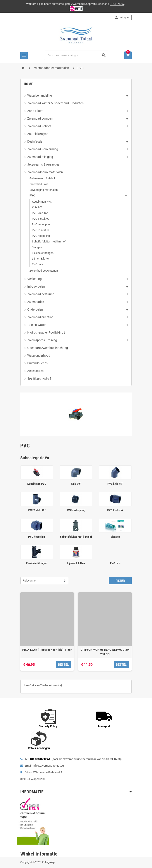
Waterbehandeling (40, 95)
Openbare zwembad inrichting (48, 348)
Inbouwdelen (36, 286)
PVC (32, 195)
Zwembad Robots (39, 126)
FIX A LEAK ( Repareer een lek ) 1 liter (47, 650)
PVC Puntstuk (40, 230)
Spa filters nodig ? (39, 378)
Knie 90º (37, 207)
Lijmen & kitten (41, 259)
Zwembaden (36, 302)
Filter (120, 581)
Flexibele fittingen (43, 253)
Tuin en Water (36, 325)
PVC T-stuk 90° (41, 219)
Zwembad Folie (39, 184)
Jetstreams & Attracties (43, 164)
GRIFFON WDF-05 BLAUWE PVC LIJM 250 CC (105, 652)
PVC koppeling (41, 236)
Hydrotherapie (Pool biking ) (46, 332)
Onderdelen (35, 309)
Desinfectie (35, 141)
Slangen (37, 247)
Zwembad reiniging (40, 157)
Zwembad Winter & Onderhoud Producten (55, 103)
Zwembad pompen (40, 118)
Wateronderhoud (39, 355)
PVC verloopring (42, 224)
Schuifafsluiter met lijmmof (49, 241)
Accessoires (35, 371)
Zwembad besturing (41, 294)
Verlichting (35, 279)
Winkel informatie (39, 854)
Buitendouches (37, 363)
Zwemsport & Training (42, 340)
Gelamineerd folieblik (43, 178)
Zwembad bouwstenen (44, 271)
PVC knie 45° (40, 213)
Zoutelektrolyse (38, 134)
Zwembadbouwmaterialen (45, 172)
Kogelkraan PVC (42, 202)
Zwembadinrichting (40, 317)
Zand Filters (35, 111)
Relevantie (29, 581)
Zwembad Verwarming (43, 149)
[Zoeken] (76, 55)
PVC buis (37, 264)
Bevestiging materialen (44, 190)
